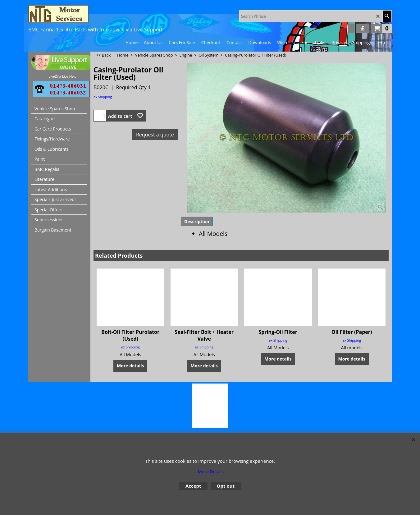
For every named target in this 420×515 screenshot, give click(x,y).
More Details (211, 472)
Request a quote (155, 135)
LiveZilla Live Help (62, 76)
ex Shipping (103, 97)
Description (197, 221)
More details (130, 366)
